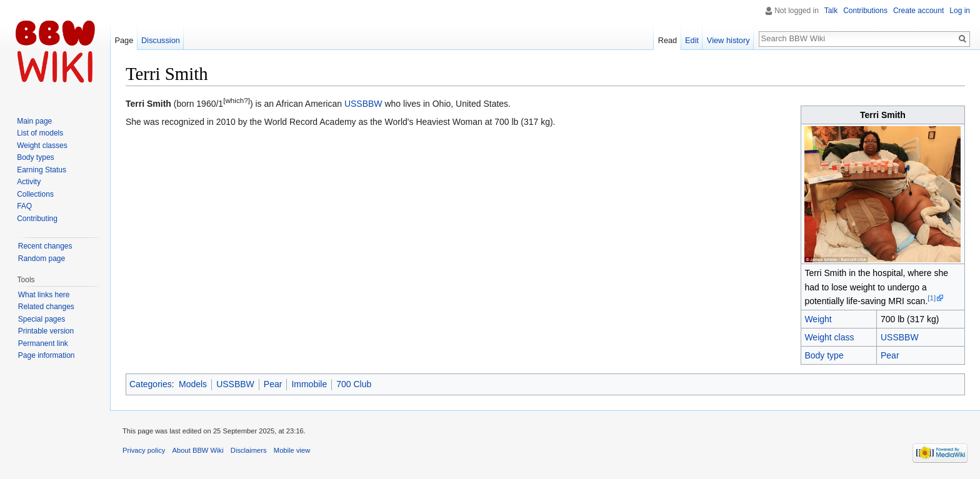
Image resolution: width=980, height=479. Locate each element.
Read (668, 40)
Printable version (46, 331)
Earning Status (42, 170)
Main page (34, 121)
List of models (40, 133)
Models (193, 384)
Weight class (829, 337)
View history (728, 40)
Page (124, 40)
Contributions (865, 11)
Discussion (161, 40)
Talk (831, 11)
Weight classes (42, 146)
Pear (890, 355)
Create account (918, 11)
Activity (29, 182)
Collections (35, 194)
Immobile (309, 384)
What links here (44, 295)
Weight (818, 319)
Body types (35, 157)
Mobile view (292, 450)
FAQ (24, 206)
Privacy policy (144, 450)
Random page (42, 259)
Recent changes (45, 246)
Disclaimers (249, 450)
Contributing (37, 219)
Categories (151, 384)
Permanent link (43, 343)
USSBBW (900, 337)
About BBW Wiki (198, 450)
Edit (692, 40)
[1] (932, 298)
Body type (824, 355)
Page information (47, 355)
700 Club (354, 384)
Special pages (42, 319)
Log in (960, 11)
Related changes (46, 307)
